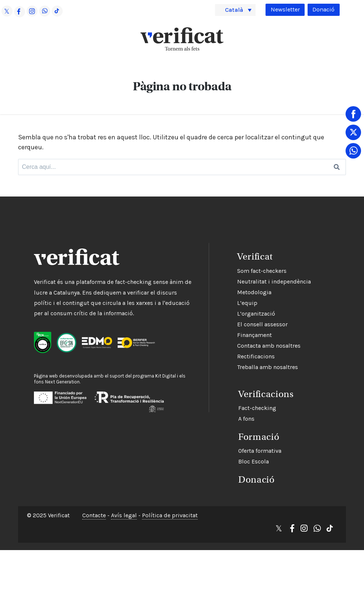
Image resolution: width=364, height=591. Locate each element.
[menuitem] (235, 10)
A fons (215, 415)
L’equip (217, 301)
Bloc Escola (222, 458)
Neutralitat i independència (243, 280)
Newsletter (282, 9)
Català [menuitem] (236, 10)
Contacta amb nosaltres (238, 344)
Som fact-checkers (231, 269)
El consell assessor (232, 323)
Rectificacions (225, 355)
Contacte (94, 510)
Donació (323, 9)
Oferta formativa (228, 447)
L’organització (226, 312)
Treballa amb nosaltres (237, 366)
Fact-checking (226, 404)
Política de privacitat (170, 510)
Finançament (224, 333)
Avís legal (124, 510)
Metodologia (224, 291)
